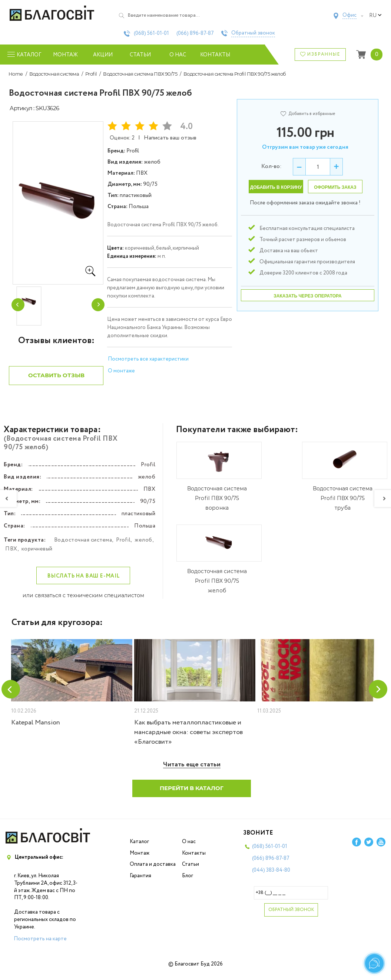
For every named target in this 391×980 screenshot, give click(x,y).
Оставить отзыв (56, 381)
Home (16, 74)
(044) (271, 876)
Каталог (139, 848)
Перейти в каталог (192, 794)
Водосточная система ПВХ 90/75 (140, 74)
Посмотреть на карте (40, 945)
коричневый (37, 555)
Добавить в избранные (308, 114)
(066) (195, 33)
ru (375, 16)
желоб (143, 546)
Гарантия (140, 882)
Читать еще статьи (192, 771)
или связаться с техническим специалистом (83, 601)
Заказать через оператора (307, 296)
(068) (151, 33)
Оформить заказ (335, 187)
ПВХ (11, 555)
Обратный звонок (253, 33)
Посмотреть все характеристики (148, 359)
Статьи (140, 55)
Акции (103, 55)
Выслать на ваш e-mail (84, 582)
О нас (178, 55)
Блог (188, 882)
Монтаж (65, 55)
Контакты (215, 55)
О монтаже (121, 371)
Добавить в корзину (276, 187)
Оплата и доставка (153, 870)
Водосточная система (54, 74)
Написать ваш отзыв (170, 138)
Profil (91, 74)
